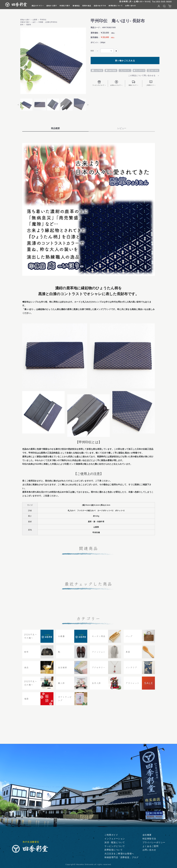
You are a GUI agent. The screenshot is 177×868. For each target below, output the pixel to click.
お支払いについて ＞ (116, 83)
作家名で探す (25, 22)
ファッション (99, 654)
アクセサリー (99, 670)
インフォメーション (115, 839)
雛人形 (61, 685)
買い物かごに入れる (125, 61)
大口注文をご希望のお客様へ (119, 854)
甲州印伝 (43, 20)
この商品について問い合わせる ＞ (144, 75)
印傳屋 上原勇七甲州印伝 (48, 22)
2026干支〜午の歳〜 (31, 638)
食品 (26, 670)
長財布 (29, 25)
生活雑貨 (63, 670)
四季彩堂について (114, 850)
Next (88, 104)
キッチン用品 (99, 638)
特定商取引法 (149, 839)
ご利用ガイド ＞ (151, 83)
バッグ (129, 638)
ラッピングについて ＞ (99, 83)
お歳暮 (61, 638)
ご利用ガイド (111, 835)
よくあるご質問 (151, 846)
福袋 (26, 701)
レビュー (122, 128)
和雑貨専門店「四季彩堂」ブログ (122, 857)
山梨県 (35, 20)
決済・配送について (115, 842)
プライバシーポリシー (154, 842)
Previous (18, 104)
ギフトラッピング (65, 701)
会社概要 (147, 835)
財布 (22, 25)
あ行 (34, 22)
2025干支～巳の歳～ (31, 685)
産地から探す (25, 20)
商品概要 (55, 128)
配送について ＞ (134, 83)
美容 (128, 654)
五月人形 (96, 685)
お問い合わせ (149, 850)
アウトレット (133, 685)
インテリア (131, 670)
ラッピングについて (115, 846)
